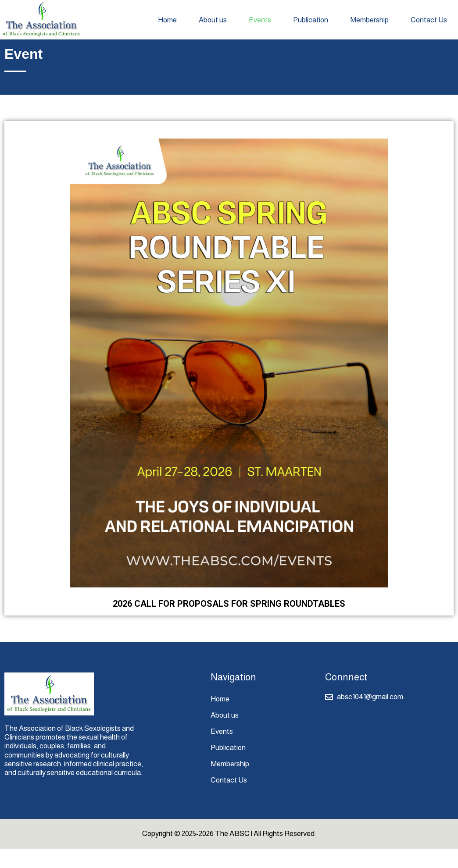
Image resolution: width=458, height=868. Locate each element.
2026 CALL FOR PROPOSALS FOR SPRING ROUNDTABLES (229, 623)
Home (167, 20)
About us (213, 20)
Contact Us (429, 20)
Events (260, 20)
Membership (369, 20)
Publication (311, 20)
